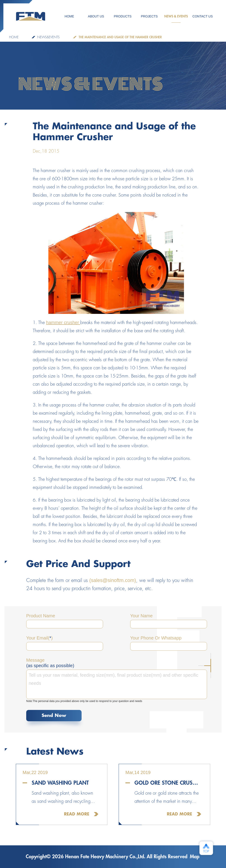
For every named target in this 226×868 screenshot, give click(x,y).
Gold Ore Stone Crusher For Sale (168, 783)
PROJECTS (149, 16)
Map (195, 857)
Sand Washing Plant (60, 783)
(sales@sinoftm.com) (113, 580)
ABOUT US (96, 16)
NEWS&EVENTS (48, 37)
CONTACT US (203, 16)
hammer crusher (63, 322)
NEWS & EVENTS (176, 19)
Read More (77, 814)
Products (123, 16)
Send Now (54, 715)
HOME (69, 16)
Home (14, 37)
